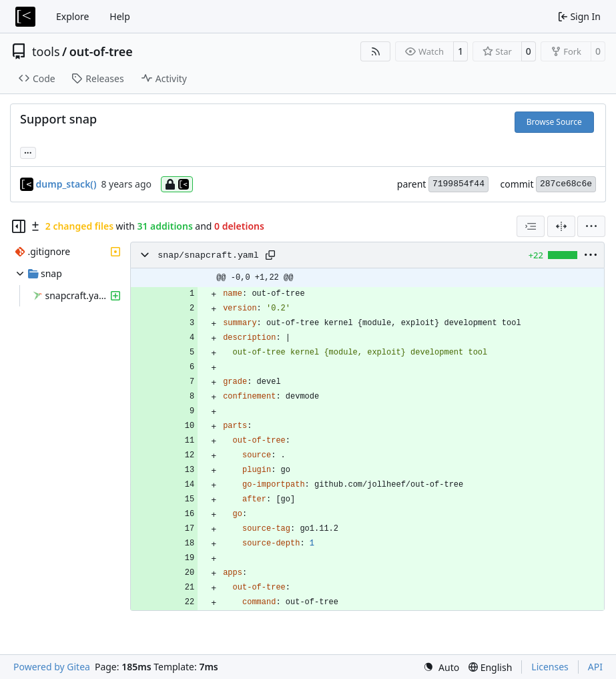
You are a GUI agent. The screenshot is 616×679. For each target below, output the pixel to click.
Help (120, 16)
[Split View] (561, 226)
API (595, 667)
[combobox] (531, 226)
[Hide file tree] (19, 226)
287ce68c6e (566, 184)
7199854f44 (458, 184)
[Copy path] (270, 255)
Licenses (550, 667)
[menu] (591, 226)
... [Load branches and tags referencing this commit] (28, 152)
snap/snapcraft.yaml (208, 255)
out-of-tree (101, 51)
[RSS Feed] (376, 51)
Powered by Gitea (52, 667)
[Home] (25, 17)
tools (46, 51)
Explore (72, 16)
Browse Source (554, 122)
